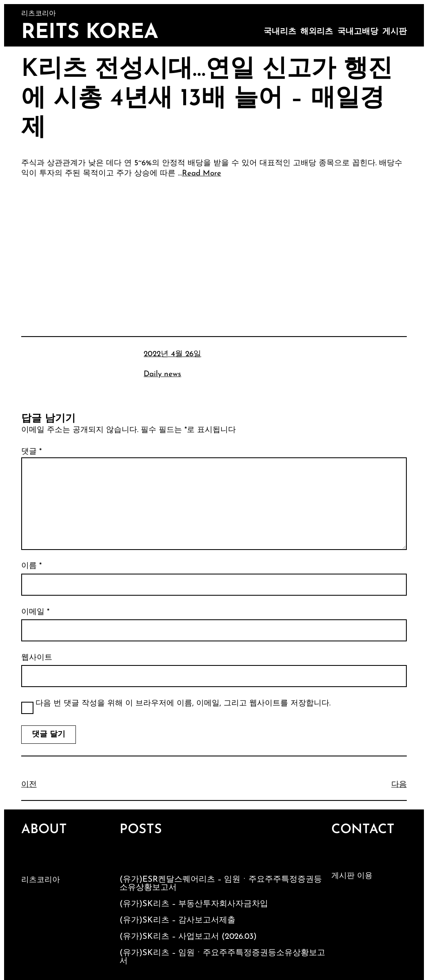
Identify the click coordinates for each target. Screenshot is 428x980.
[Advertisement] (214, 246)
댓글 (31, 452)
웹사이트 (37, 658)
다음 (399, 785)
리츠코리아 (41, 880)
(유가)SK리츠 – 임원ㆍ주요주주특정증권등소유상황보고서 (222, 957)
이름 (31, 566)
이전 (29, 785)
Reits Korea (90, 33)
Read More (202, 174)
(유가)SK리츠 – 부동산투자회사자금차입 (194, 904)
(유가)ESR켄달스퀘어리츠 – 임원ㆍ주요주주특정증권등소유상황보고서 (221, 884)
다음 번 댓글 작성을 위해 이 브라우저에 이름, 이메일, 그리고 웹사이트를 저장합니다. (183, 704)
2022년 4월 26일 (172, 354)
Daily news (162, 374)
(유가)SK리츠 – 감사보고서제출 (177, 920)
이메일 (35, 612)
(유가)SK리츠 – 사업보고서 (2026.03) (188, 937)
